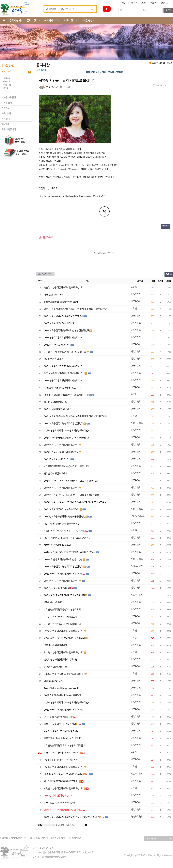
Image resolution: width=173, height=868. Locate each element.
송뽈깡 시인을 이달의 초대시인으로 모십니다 (64, 287)
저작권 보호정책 (57, 838)
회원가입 (134, 3)
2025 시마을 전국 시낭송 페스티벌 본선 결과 (64, 316)
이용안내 (154, 3)
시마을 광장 (87, 20)
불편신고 (165, 3)
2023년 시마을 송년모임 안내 (57, 588)
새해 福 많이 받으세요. (54, 681)
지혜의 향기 (69, 20)
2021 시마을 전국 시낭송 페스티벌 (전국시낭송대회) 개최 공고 (72, 817)
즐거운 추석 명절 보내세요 (56, 473)
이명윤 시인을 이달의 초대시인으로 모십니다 (64, 788)
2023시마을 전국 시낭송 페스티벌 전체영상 (63, 559)
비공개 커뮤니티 (9, 129)
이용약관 (4, 838)
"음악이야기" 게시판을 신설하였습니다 (61, 760)
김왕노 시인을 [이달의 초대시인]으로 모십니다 (65, 674)
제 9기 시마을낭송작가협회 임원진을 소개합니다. (66, 395)
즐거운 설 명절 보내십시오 (56, 402)
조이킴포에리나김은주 (140, 516)
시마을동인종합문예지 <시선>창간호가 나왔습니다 (66, 466)
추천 (160, 281)
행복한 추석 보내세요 (53, 602)
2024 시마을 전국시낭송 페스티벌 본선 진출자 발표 (67, 438)
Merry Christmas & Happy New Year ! (61, 302)
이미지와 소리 (51, 20)
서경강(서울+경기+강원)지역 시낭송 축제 (62, 388)
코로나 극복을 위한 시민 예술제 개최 (60, 724)
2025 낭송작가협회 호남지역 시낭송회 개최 (63, 337)
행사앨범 (5, 124)
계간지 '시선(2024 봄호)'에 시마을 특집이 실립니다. (67, 538)
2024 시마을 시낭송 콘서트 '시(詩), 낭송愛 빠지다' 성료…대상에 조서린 (76, 416)
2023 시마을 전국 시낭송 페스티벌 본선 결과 (64, 566)
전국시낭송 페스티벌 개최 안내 (58, 717)
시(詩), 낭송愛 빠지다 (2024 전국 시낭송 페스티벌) (66, 430)
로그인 (144, 3)
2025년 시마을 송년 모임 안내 (58, 345)
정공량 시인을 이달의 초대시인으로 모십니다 (64, 767)
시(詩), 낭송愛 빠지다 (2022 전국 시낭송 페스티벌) (66, 702)
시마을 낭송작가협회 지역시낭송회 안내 (61, 731)
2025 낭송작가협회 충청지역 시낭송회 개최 (63, 366)
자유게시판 (6, 113)
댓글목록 (46, 238)
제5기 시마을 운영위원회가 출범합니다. (61, 524)
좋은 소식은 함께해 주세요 (56, 645)
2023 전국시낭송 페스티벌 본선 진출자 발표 (64, 574)
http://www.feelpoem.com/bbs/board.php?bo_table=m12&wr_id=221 (72, 196)
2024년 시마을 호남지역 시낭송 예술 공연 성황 (65, 516)
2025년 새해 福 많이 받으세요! (58, 409)
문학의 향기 (32, 20)
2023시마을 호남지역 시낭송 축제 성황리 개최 (65, 595)
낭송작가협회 (137, 423)
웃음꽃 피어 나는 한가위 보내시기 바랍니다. (63, 738)
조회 (152, 281)
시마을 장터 (7, 103)
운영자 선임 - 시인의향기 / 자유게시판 (61, 659)
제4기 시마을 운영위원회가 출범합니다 (61, 781)
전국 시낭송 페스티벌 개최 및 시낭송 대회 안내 (64, 373)
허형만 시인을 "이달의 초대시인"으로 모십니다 (65, 638)
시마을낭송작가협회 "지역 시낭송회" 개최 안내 (65, 745)
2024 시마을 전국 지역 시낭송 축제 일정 (62, 509)
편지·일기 (6, 119)
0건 (55, 87)
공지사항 (5, 72)
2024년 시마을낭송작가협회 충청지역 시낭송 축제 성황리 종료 (72, 481)
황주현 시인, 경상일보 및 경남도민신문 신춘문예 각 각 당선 (70, 552)
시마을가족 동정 (9, 98)
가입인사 (5, 108)
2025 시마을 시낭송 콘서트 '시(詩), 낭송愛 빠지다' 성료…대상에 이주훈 (76, 309)
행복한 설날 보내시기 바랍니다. (58, 545)
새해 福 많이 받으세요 (54, 295)
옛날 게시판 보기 (75, 838)
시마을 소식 (6, 78)
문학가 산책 (15, 20)
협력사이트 (159, 839)
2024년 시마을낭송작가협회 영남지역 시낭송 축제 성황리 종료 (72, 495)
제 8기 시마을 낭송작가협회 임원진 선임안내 (64, 774)
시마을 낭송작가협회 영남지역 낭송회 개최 (63, 624)
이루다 (134, 394)
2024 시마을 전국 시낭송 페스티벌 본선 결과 (64, 423)
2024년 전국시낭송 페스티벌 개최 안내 (61, 445)
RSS (169, 274)
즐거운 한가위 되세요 (53, 359)
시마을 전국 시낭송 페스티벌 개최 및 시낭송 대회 (65, 352)
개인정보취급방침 (19, 838)
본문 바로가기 (0, 0)
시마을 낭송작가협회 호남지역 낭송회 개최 (63, 617)
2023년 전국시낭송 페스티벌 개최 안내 (61, 581)
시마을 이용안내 (8, 85)
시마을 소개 (6, 82)
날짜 (169, 281)
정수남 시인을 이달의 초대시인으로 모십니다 (64, 631)
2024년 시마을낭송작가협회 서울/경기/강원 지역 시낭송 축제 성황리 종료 (76, 502)
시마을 (47, 87)
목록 (165, 226)
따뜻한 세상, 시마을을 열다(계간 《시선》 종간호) (65, 531)
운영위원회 (136, 294)
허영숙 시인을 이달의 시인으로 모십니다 (62, 753)
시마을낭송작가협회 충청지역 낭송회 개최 (62, 609)
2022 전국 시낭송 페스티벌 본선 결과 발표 (63, 695)
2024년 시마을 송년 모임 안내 (58, 459)
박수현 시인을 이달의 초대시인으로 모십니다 (64, 652)
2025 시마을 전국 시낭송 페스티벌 (59, 323)
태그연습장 (6, 92)
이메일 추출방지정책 (38, 838)
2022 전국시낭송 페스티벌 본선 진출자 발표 (63, 710)
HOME (124, 3)
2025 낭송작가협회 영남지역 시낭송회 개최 (63, 380)
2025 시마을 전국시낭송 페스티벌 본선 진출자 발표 (67, 330)
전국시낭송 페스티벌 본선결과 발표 (60, 803)
